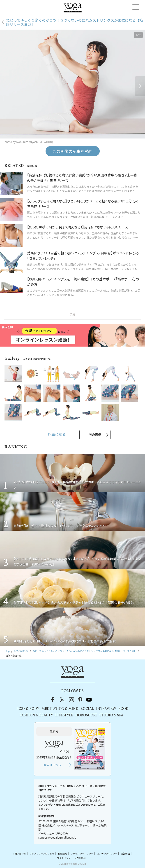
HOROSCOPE (86, 716)
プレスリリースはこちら (42, 853)
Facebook (54, 700)
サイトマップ (64, 858)
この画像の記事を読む (73, 151)
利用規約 (62, 853)
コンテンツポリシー (107, 853)
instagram (71, 700)
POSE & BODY (28, 709)
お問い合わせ (19, 853)
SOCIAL (87, 709)
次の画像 (95, 434)
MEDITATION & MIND (60, 709)
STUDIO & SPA (111, 716)
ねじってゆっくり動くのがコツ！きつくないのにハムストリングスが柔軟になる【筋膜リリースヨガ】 (75, 22)
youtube (89, 700)
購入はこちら (52, 765)
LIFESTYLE (64, 716)
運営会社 (125, 853)
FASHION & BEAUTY (36, 716)
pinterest (80, 700)
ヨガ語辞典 (80, 858)
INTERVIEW (106, 709)
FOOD (123, 709)
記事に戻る (57, 434)
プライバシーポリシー (82, 853)
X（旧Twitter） (63, 700)
